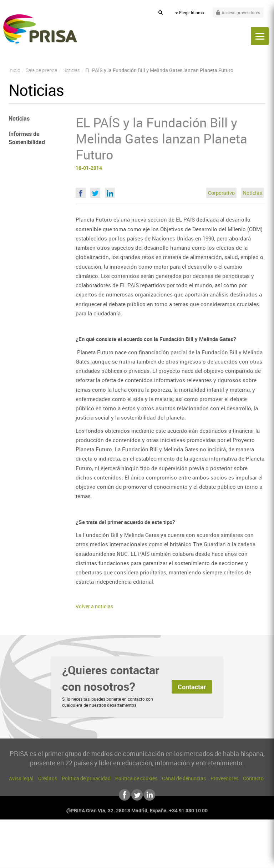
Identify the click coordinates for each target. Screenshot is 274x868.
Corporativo (221, 193)
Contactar (192, 687)
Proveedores (224, 778)
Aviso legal (21, 778)
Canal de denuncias (184, 778)
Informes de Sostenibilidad (27, 138)
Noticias (252, 193)
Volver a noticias (94, 606)
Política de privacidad (86, 778)
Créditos (48, 778)
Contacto (253, 778)
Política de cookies (136, 778)
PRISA (40, 29)
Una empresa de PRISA (137, 842)
